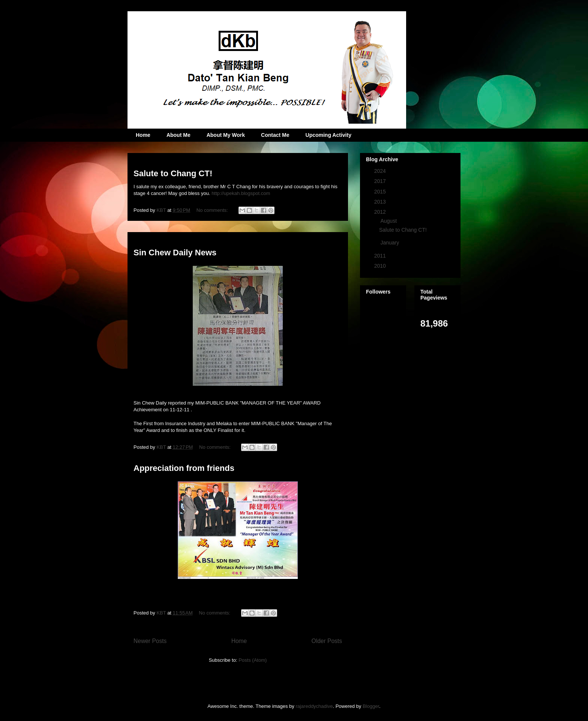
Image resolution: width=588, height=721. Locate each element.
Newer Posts (150, 641)
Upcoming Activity (328, 135)
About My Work (226, 135)
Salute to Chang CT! (173, 173)
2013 (381, 202)
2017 (381, 181)
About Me (178, 135)
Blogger (371, 706)
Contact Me (275, 135)
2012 (381, 212)
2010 (381, 266)
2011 (381, 256)
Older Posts (327, 641)
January (390, 243)
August (389, 221)
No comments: (213, 210)
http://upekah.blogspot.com (241, 193)
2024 (381, 171)
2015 (381, 192)
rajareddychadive (314, 706)
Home (143, 135)
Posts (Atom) (253, 660)
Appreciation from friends (184, 468)
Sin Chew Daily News (175, 253)
